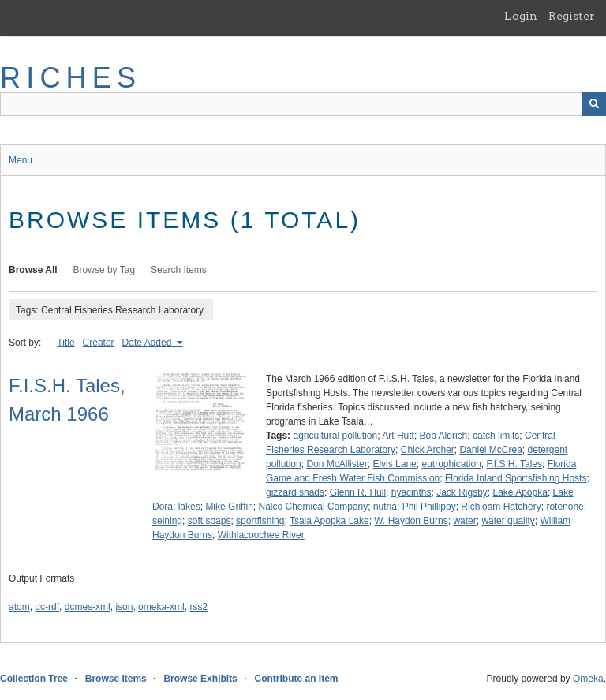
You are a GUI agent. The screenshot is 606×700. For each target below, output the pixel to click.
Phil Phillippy (429, 507)
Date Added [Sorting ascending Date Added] (148, 343)
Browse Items (116, 679)
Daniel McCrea (490, 450)
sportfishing (260, 521)
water (464, 521)
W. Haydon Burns (411, 521)
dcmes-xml (88, 607)
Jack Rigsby (462, 492)
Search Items (179, 270)
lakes (189, 507)
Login (521, 16)
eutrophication (451, 464)
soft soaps (209, 521)
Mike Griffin (229, 507)
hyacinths (411, 492)
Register (572, 16)
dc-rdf (47, 607)
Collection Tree (34, 679)
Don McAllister (337, 464)
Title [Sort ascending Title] (65, 343)
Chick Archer (428, 450)
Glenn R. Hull (358, 492)
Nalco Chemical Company (314, 507)
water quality (508, 521)
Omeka (588, 679)
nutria (385, 507)
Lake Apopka (520, 492)
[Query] (303, 104)
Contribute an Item (296, 679)
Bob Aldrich (444, 436)
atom (19, 607)
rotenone (565, 507)
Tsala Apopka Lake (329, 521)
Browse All (33, 270)
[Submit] (594, 104)
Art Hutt (398, 436)
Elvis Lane (394, 464)
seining (167, 521)
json (124, 607)
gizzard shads (295, 492)
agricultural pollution (335, 436)
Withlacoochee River (261, 535)
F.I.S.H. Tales (514, 464)
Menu (21, 160)
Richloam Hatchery (501, 507)
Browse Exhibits (200, 679)
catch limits (496, 436)
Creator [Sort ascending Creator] (99, 343)
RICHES (71, 78)
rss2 (198, 607)
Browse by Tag (105, 270)
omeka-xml (161, 607)
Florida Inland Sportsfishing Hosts (516, 478)
